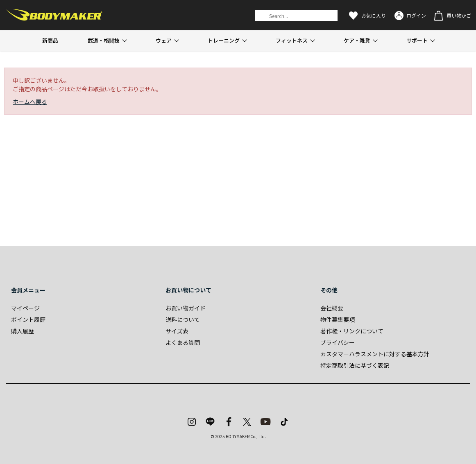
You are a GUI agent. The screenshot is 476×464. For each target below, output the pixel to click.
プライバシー (338, 342)
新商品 (50, 40)
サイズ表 (177, 331)
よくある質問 (183, 342)
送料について (183, 319)
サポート (417, 40)
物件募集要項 (338, 319)
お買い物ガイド (186, 308)
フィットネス (292, 40)
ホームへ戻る (30, 102)
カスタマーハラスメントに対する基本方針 (375, 354)
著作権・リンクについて (352, 331)
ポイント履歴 (28, 319)
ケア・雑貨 (357, 40)
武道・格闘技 (104, 40)
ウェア (164, 40)
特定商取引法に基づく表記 (355, 365)
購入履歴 (23, 331)
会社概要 (332, 308)
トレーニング (224, 40)
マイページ (25, 308)
